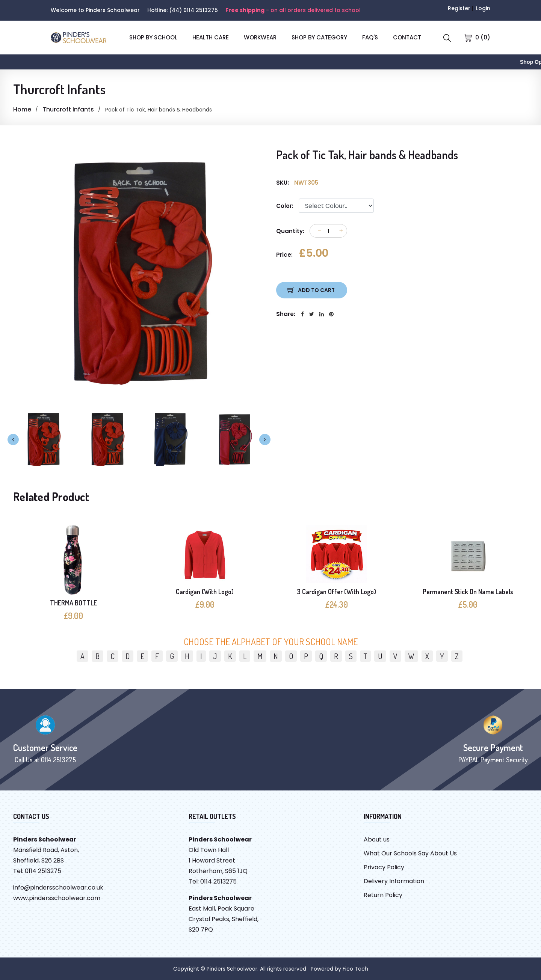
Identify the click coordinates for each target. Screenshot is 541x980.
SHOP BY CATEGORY (319, 37)
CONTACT (407, 37)
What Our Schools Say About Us (410, 853)
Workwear (260, 37)
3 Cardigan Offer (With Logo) (336, 592)
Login (483, 8)
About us (377, 839)
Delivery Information (394, 881)
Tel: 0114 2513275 (37, 871)
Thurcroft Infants (68, 109)
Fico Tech (355, 969)
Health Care (211, 37)
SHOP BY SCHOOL (153, 37)
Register (459, 8)
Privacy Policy (384, 867)
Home (22, 109)
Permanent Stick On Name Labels (468, 592)
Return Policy (383, 895)
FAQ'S (370, 37)
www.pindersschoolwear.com (57, 898)
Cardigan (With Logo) (205, 592)
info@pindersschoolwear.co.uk (58, 887)
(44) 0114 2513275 (193, 10)
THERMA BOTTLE (73, 603)
